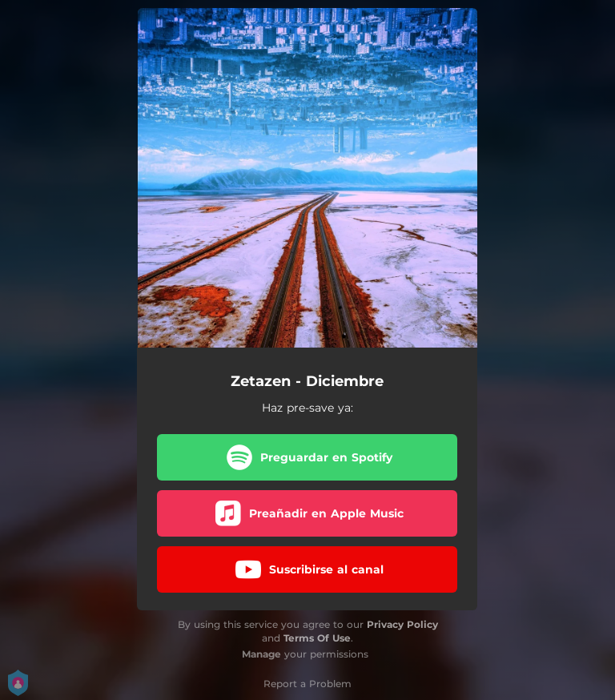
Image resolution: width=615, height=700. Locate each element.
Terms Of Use (317, 638)
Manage (261, 654)
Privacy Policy (402, 624)
